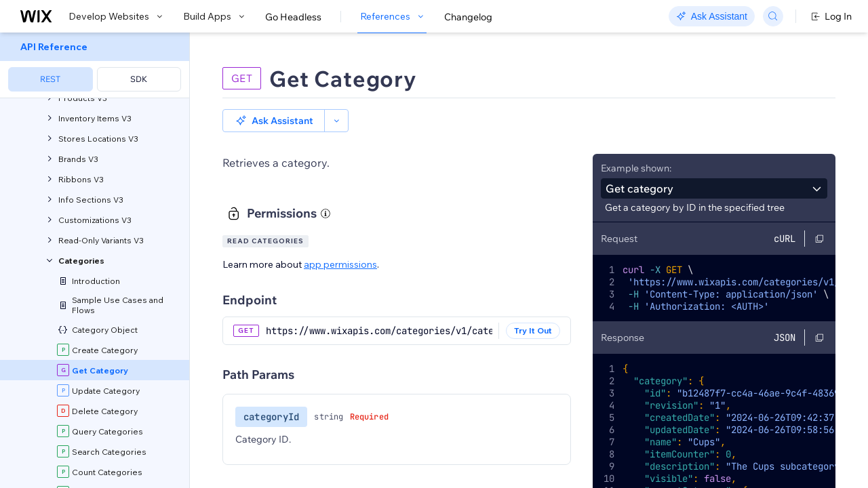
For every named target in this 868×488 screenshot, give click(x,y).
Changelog (468, 17)
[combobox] (714, 165)
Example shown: (636, 145)
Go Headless (293, 17)
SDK (139, 79)
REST (50, 79)
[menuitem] (95, 65)
